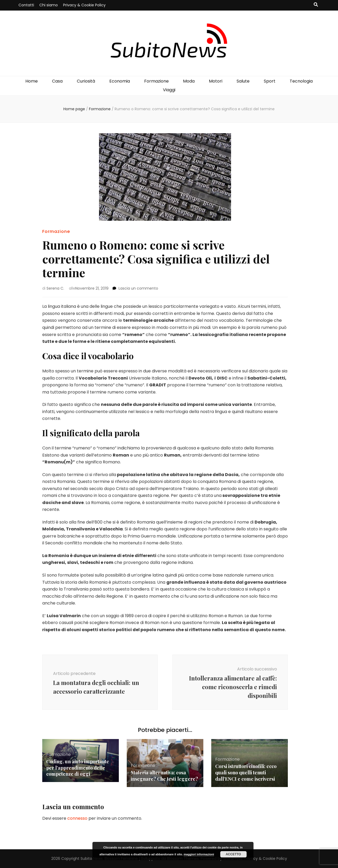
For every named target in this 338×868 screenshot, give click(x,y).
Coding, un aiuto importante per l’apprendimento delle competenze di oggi (78, 768)
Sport (270, 81)
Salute (243, 81)
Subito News (92, 859)
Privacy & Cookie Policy (84, 5)
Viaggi (169, 90)
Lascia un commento (138, 288)
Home (32, 81)
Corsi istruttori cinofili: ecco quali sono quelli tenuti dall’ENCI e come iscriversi (246, 773)
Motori (216, 81)
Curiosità (86, 81)
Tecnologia (301, 81)
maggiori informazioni (199, 854)
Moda (189, 81)
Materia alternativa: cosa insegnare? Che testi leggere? (164, 776)
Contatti (26, 5)
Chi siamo (49, 5)
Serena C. (55, 288)
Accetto (233, 854)
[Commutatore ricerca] (316, 5)
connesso (77, 818)
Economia (120, 81)
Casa (57, 81)
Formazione (156, 81)
